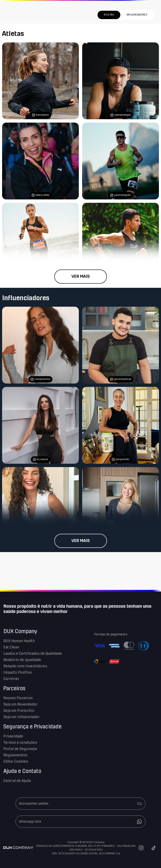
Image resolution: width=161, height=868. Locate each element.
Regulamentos (15, 755)
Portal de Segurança (20, 749)
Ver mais (81, 276)
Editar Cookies (16, 762)
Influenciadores (137, 15)
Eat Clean (11, 647)
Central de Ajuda (17, 781)
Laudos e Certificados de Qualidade (33, 654)
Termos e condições (20, 743)
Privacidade (13, 736)
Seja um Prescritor (19, 711)
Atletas (109, 15)
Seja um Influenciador (21, 717)
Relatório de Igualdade (22, 660)
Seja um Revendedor (20, 704)
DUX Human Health (19, 641)
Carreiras (11, 679)
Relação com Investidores (25, 666)
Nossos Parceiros (18, 698)
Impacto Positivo (18, 673)
